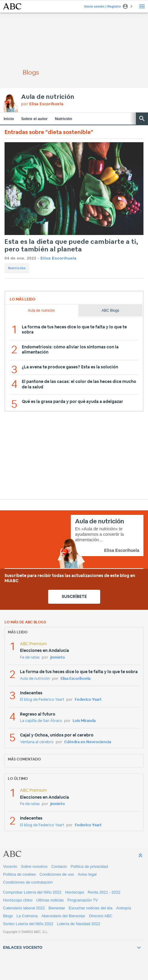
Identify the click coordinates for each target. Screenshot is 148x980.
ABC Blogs (110, 310)
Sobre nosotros (34, 866)
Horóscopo (75, 892)
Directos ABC (101, 916)
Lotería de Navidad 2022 (78, 924)
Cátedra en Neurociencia (88, 742)
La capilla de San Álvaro (41, 721)
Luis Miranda (84, 721)
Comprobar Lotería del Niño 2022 (32, 892)
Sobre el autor (34, 119)
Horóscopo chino (18, 900)
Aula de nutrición (48, 97)
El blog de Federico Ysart (42, 700)
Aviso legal (87, 874)
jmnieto (58, 658)
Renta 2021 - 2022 (104, 892)
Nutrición (63, 119)
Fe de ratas (30, 658)
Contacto (59, 866)
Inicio (9, 119)
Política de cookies (19, 874)
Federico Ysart (88, 700)
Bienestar (57, 908)
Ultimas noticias (50, 900)
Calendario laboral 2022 (24, 908)
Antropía (124, 908)
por (42, 104)
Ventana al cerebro (37, 742)
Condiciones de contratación (28, 882)
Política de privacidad (89, 866)
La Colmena (27, 916)
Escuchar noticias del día (91, 908)
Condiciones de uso (57, 874)
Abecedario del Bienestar (63, 916)
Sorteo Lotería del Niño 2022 (28, 924)
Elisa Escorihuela (59, 258)
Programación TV (83, 900)
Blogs (8, 916)
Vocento (10, 866)
